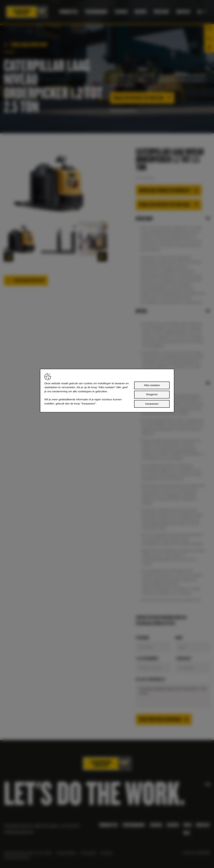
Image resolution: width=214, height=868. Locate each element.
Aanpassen (152, 404)
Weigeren (152, 394)
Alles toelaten (152, 385)
